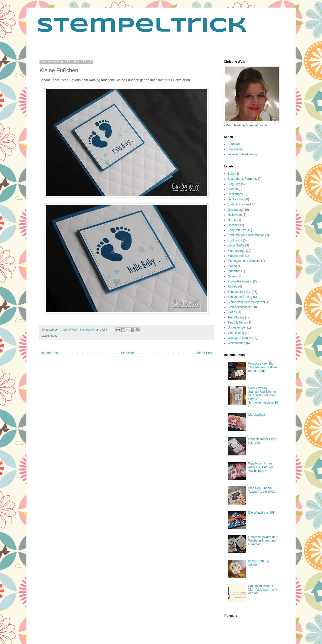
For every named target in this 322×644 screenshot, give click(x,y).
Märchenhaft (236, 256)
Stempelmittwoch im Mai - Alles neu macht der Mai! (263, 589)
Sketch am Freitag (240, 297)
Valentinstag (236, 333)
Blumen (233, 189)
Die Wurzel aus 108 (261, 513)
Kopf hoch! (235, 240)
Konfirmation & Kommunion (246, 235)
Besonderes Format (241, 179)
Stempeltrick (142, 26)
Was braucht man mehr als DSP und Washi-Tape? (260, 467)
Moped (232, 266)
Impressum (235, 149)
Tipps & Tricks (237, 323)
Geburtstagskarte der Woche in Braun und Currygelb (263, 541)
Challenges (235, 194)
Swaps (232, 312)
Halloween (235, 215)
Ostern (232, 276)
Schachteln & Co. (239, 292)
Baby (54, 336)
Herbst (232, 220)
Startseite (127, 353)
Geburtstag (235, 210)
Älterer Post (204, 353)
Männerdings (236, 251)
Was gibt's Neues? (240, 338)
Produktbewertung (240, 281)
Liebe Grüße (236, 245)
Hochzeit (234, 225)
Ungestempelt (237, 328)
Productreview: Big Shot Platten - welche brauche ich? (263, 367)
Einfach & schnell (239, 204)
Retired (233, 287)
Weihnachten (236, 343)
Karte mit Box (237, 230)
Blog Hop (234, 184)
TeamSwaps (236, 317)
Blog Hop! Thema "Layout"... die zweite (262, 490)
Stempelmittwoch (239, 307)
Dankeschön (236, 199)
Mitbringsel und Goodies (244, 261)
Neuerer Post (50, 353)
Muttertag (234, 271)
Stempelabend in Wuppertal (246, 302)
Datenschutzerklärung (242, 154)
